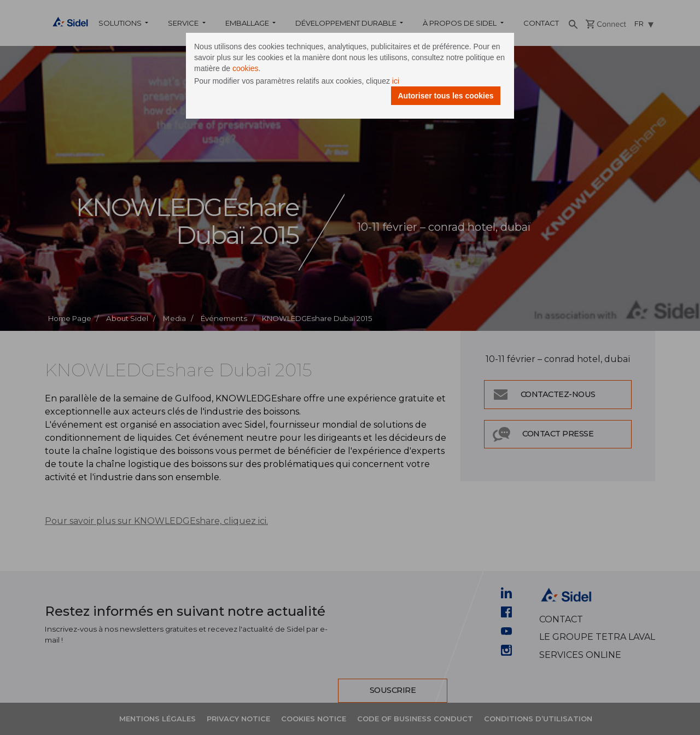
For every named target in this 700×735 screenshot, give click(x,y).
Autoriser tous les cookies (445, 96)
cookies (245, 68)
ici (396, 81)
